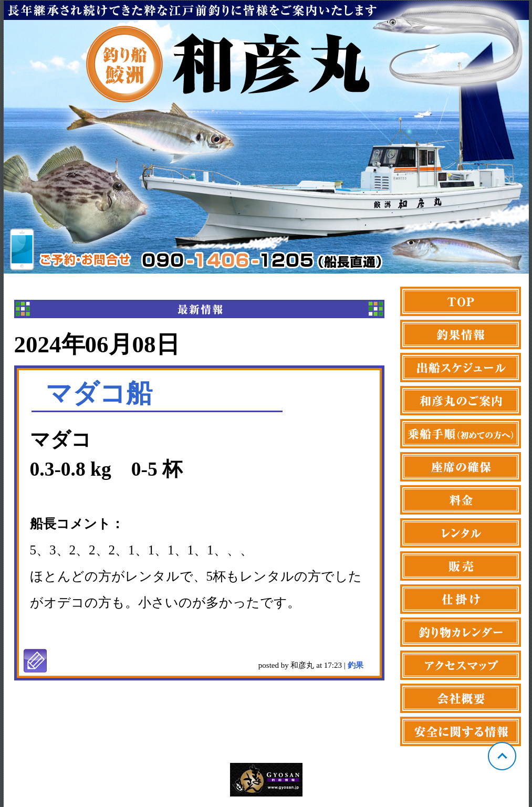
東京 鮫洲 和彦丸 (266, 137)
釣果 (356, 665)
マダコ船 (99, 393)
